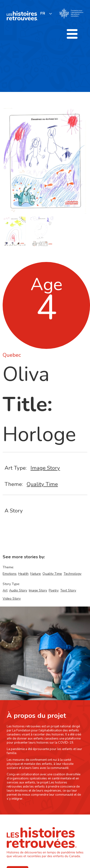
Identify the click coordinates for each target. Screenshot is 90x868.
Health (23, 574)
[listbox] (46, 13)
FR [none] (43, 13)
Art (5, 590)
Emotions (10, 574)
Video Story (12, 599)
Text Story (68, 590)
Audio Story (18, 590)
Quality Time (42, 484)
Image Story (45, 468)
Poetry (54, 590)
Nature (36, 574)
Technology (72, 574)
